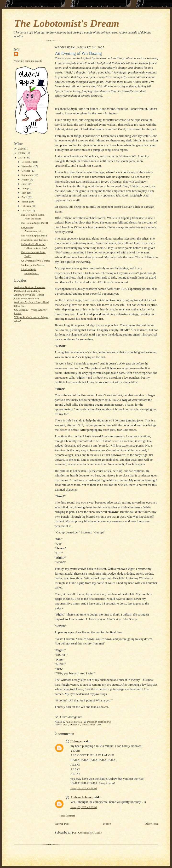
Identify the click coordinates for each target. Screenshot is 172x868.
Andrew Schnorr (82, 797)
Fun (65, 725)
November (28, 166)
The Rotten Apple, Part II (34, 223)
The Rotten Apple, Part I (34, 235)
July (24, 184)
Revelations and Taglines (34, 240)
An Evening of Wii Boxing (35, 261)
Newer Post (62, 824)
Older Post (151, 824)
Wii (100, 725)
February (27, 206)
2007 (21, 157)
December (27, 162)
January (26, 210)
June (24, 188)
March (25, 202)
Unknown (77, 741)
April (25, 197)
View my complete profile (28, 61)
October (26, 171)
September (28, 175)
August (26, 179)
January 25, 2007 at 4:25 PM (84, 788)
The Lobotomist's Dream (67, 23)
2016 (21, 149)
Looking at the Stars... (33, 265)
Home (107, 824)
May (24, 193)
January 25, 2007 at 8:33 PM (84, 807)
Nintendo (74, 725)
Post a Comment (67, 816)
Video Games (88, 725)
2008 (21, 153)
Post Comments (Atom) (87, 832)
